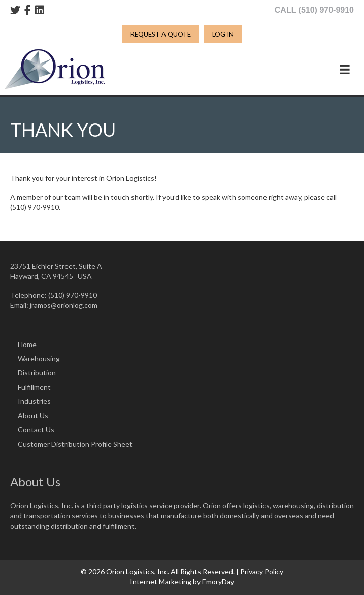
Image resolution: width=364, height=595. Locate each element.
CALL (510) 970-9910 (314, 10)
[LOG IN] (223, 34)
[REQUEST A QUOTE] (161, 34)
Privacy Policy (262, 571)
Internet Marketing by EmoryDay (182, 582)
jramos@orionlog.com (64, 305)
